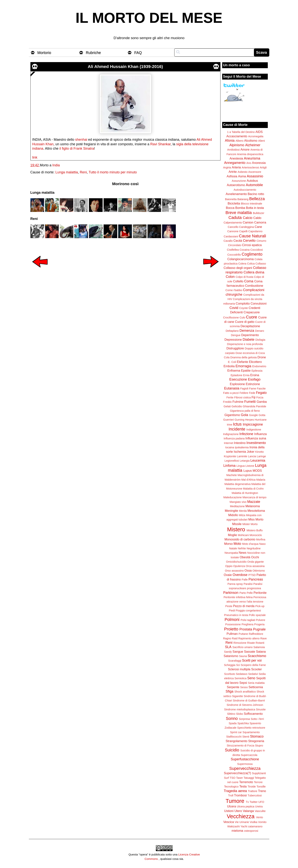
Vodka (254, 822)
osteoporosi (251, 831)
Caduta (235, 218)
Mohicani (243, 535)
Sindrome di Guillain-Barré (249, 701)
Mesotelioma (256, 511)
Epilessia (257, 371)
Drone (262, 357)
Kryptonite (230, 456)
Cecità (238, 241)
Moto (237, 544)
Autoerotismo (236, 185)
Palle (245, 580)
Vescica (229, 822)
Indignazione (231, 434)
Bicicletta (234, 203)
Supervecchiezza (245, 768)
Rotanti (260, 643)
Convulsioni (259, 303)
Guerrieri (229, 420)
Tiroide (252, 787)
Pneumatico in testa (236, 615)
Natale (233, 548)
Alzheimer (253, 145)
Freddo (227, 402)
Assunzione (239, 181)
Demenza (247, 331)
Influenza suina (256, 438)
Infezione (246, 434)
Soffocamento (253, 714)
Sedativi (253, 674)
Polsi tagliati (248, 620)
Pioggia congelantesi (248, 611)
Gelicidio (237, 406)
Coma (249, 281)
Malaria (261, 480)
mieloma (237, 831)
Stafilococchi (234, 737)
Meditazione (237, 506)
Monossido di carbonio (240, 539)
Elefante (242, 362)
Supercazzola (249, 755)
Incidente (237, 429)
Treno (262, 791)
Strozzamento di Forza (241, 746)
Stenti (246, 737)
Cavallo (228, 241)
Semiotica (241, 678)
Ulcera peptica (246, 806)
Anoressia (259, 163)
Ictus (237, 424)
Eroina (255, 375)
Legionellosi (232, 461)
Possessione (233, 624)
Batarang (243, 199)
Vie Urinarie (242, 822)
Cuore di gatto (245, 322)
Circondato (235, 245)
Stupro (259, 746)
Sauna (243, 656)
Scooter (257, 669)
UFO (261, 802)
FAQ (138, 53)
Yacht (244, 826)
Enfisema (234, 370)
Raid (235, 638)
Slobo (240, 714)
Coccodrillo (234, 255)
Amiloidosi (234, 150)
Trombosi (241, 795)
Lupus (248, 471)
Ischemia (240, 452)
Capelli (243, 231)
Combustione (254, 286)
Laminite (242, 456)
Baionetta (231, 199)
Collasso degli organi (238, 268)
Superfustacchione (245, 759)
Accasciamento (237, 136)
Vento (260, 817)
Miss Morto (256, 519)
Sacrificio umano (243, 647)
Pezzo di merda (244, 606)
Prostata (246, 629)
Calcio (248, 218)
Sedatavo (242, 674)
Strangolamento (236, 741)
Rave (264, 638)
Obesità (245, 557)
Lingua (241, 466)
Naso (262, 544)
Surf (226, 778)
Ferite (230, 397)
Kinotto (260, 452)
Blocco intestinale (251, 204)
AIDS (259, 132)
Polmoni (232, 620)
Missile (237, 524)
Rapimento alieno (249, 638)
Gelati (227, 406)
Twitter (254, 802)
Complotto (243, 303)
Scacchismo (257, 656)
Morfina (261, 539)
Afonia (230, 141)
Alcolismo (251, 141)
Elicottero (255, 362)
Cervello (249, 241)
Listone (250, 466)
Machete (232, 475)
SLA (228, 647)
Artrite (233, 172)
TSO (233, 778)
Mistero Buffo (255, 530)
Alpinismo (237, 145)
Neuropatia (231, 553)
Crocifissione (231, 318)
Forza (260, 397)
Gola (244, 415)
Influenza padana (234, 438)
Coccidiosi (257, 250)
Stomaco (257, 736)
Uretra (259, 806)
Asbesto (243, 172)
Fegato (261, 393)
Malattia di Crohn (253, 489)
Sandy (228, 652)
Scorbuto (230, 674)
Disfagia (260, 340)
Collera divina (254, 272)
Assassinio (255, 176)
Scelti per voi (252, 660)
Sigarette (238, 696)
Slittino (231, 714)
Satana (261, 652)
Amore (245, 149)
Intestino (240, 443)
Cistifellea (233, 250)
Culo (242, 318)
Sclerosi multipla (239, 669)
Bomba (240, 208)
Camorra (260, 222)
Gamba (262, 402)
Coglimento (252, 254)
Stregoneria (256, 741)
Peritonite (260, 593)
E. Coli (232, 362)
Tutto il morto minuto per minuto (113, 172)
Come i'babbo (234, 290)
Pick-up (260, 606)
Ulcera (232, 806)
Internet (229, 443)
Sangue (238, 652)
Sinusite (261, 709)
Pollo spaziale (257, 615)
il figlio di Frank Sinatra (77, 148)
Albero (239, 141)
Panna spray (235, 584)
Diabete (249, 340)
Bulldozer (259, 213)
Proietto (231, 629)
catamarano (255, 826)
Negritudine (254, 548)
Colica (251, 264)
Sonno (232, 718)
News (243, 553)
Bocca (230, 208)
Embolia (229, 366)
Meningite (231, 511)
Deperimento (250, 335)
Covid (234, 308)
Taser (239, 778)
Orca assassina (255, 566)
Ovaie (228, 575)
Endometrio (259, 366)
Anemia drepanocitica (250, 154)
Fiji (253, 397)
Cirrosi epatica (252, 245)
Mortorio (44, 53)
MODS (257, 471)
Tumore (235, 801)
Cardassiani (231, 236)
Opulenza (239, 566)
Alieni (262, 141)
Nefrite (242, 548)
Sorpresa (244, 719)
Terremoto (246, 782)
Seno (251, 678)
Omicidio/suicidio (236, 562)
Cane (258, 227)
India (56, 165)
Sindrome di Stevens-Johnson (245, 705)
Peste (229, 606)
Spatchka (243, 723)
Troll (231, 795)
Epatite (246, 370)
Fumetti (250, 402)
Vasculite (260, 811)
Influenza (261, 434)
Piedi (232, 611)
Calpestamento (233, 223)
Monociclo (256, 535)
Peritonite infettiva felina (238, 597)
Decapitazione (250, 326)
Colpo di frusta (245, 277)
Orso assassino (234, 571)
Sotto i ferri (257, 719)
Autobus (252, 181)
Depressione (233, 340)
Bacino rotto (256, 194)
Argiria (227, 167)
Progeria (259, 624)
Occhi (255, 557)
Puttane (243, 634)
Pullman (232, 634)
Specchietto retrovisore (251, 728)
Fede (252, 393)
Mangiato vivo (238, 502)
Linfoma (229, 466)
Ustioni (229, 811)
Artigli (263, 167)
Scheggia (230, 665)
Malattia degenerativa (238, 484)
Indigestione (254, 430)
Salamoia (259, 647)
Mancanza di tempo (254, 497)
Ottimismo (259, 571)
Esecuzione (238, 379)
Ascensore (255, 172)
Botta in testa (255, 208)
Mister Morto (250, 524)
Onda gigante (255, 562)
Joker (251, 452)
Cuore (252, 317)
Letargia (245, 461)
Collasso (261, 264)
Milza (242, 515)
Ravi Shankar (160, 144)
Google (253, 415)
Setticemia (256, 687)
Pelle (250, 593)
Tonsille (261, 787)
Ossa (248, 570)
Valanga (248, 811)
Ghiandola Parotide (254, 406)
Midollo (233, 515)
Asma (242, 176)
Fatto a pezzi (231, 393)
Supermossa (245, 764)
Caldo (257, 218)
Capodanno (255, 231)
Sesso (244, 687)
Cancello (233, 227)
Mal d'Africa (248, 480)
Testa (243, 786)
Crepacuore (252, 312)
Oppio (229, 566)
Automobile (254, 185)
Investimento (256, 443)
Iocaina (230, 447)
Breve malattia (239, 213)
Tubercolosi (255, 795)
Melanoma (253, 506)
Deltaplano (232, 331)
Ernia (246, 375)
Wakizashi (233, 826)
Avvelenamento (236, 194)
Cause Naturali (252, 236)
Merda (243, 511)
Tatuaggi (249, 778)
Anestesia (236, 158)
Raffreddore (256, 634)
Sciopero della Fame (253, 665)
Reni (83, 172)
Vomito (262, 822)
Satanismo (231, 656)
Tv (247, 802)
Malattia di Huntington (245, 493)
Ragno (227, 638)
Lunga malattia (67, 172)
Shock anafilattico (245, 692)
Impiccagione (253, 424)
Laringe (261, 456)
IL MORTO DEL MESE (149, 18)
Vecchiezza (241, 816)
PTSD (252, 575)
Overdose (240, 575)
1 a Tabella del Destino (241, 132)
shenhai (81, 140)
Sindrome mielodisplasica (240, 709)
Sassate (250, 652)
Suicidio (232, 750)
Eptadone (236, 375)
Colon (230, 277)
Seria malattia (256, 683)
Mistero (236, 529)
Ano (249, 163)
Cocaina (245, 250)
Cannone (233, 231)
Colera (242, 264)
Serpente (233, 687)
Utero (238, 811)
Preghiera (247, 624)
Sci (238, 665)
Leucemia (258, 460)
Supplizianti (259, 773)
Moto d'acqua (250, 544)
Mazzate (254, 502)
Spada (233, 723)
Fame (253, 389)
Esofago (254, 379)
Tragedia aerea (235, 791)
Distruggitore (235, 348)
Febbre (244, 393)
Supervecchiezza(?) (237, 773)
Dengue (236, 335)
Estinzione (253, 384)
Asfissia (232, 176)
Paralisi (248, 584)
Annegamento (235, 163)
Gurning (240, 420)
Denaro (260, 331)
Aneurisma (252, 158)
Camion (248, 222)
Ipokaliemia (242, 447)
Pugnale (259, 629)
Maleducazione (233, 497)
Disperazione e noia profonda (245, 344)
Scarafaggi (235, 661)
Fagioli (244, 389)
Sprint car (236, 732)
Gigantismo (232, 415)
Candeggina (246, 227)
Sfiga (229, 691)
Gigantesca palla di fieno (245, 411)
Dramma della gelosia (244, 357)
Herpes (250, 420)
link (35, 157)
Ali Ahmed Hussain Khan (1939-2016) (125, 67)
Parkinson (231, 593)
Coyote (244, 308)
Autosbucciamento (245, 190)
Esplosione (237, 384)
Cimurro (261, 241)
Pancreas (256, 579)
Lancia (252, 456)
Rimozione (240, 643)
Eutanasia (232, 388)
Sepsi (243, 683)
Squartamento (251, 732)
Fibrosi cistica (242, 397)
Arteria (236, 167)
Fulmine (238, 402)
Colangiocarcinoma (241, 259)
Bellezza (257, 199)
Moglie (232, 535)
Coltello (238, 281)
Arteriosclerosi (250, 167)
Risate (251, 643)
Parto (243, 593)
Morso (228, 544)
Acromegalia (256, 136)
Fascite (261, 389)
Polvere (261, 620)
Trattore (253, 791)
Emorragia (243, 366)
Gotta (262, 415)
